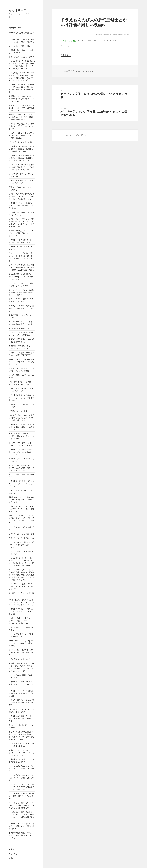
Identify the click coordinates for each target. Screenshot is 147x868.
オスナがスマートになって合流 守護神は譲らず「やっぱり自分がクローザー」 (21, 586)
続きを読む (66, 55)
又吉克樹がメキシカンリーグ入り (21, 57)
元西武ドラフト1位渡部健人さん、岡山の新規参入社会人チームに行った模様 (21, 436)
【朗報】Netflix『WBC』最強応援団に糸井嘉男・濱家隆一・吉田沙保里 (21, 693)
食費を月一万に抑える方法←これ (21, 534)
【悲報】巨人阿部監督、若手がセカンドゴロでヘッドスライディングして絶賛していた (21, 484)
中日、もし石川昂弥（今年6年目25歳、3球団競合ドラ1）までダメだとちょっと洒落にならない (22, 805)
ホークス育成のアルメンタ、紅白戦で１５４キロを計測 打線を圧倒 (21, 769)
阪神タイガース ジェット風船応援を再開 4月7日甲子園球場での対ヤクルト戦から (22, 292)
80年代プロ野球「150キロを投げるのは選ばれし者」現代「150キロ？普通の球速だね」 (21, 117)
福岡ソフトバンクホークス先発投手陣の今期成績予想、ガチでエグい (21, 308)
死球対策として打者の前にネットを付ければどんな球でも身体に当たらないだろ (21, 99)
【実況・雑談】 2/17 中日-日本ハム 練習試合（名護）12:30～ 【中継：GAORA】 (21, 135)
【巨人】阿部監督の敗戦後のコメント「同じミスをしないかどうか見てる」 (21, 398)
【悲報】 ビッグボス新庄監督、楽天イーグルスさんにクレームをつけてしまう (22, 427)
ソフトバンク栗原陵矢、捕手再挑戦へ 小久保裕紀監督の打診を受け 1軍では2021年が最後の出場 (21, 267)
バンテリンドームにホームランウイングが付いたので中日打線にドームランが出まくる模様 (21, 787)
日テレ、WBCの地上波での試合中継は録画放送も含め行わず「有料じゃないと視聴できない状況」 (22, 167)
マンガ (90, 71)
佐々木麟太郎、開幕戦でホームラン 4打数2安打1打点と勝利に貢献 (21, 796)
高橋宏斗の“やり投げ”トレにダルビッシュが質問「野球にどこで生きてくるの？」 (21, 233)
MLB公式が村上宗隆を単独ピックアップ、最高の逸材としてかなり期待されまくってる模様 (22, 468)
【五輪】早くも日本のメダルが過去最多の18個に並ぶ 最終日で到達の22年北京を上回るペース (22, 149)
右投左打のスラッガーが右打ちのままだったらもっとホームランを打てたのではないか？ (21, 753)
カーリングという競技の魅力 (20, 46)
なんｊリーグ (18, 10)
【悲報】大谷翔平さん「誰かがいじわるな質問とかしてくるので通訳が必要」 (21, 611)
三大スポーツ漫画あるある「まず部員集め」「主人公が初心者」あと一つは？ (21, 126)
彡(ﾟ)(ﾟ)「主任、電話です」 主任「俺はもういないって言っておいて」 (21, 652)
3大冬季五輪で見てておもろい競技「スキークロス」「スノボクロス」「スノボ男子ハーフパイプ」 (21, 602)
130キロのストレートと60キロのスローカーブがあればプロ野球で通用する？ (21, 362)
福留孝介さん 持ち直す (18, 411)
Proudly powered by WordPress (73, 135)
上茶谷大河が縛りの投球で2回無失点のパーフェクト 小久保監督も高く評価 (21, 509)
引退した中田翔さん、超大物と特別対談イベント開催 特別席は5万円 (21, 703)
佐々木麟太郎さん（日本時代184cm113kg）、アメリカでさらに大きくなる (21, 277)
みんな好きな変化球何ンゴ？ (20, 328)
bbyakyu (81, 71)
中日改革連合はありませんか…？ (21, 659)
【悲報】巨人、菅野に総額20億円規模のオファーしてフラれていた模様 (22, 684)
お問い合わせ (14, 858)
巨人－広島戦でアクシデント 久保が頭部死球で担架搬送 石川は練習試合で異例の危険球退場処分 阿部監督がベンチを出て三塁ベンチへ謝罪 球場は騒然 (22, 575)
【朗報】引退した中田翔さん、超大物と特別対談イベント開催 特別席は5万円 (21, 826)
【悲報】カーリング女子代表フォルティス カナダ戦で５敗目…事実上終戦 (21, 206)
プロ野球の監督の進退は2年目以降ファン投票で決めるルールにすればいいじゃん (21, 835)
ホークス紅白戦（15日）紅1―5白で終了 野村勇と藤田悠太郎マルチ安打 (22, 545)
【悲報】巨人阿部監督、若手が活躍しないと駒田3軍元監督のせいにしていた (21, 452)
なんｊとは (13, 854)
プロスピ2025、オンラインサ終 (21, 142)
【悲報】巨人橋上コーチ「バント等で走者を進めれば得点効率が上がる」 (21, 718)
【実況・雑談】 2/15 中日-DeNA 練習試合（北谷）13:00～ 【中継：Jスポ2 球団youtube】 (22, 621)
